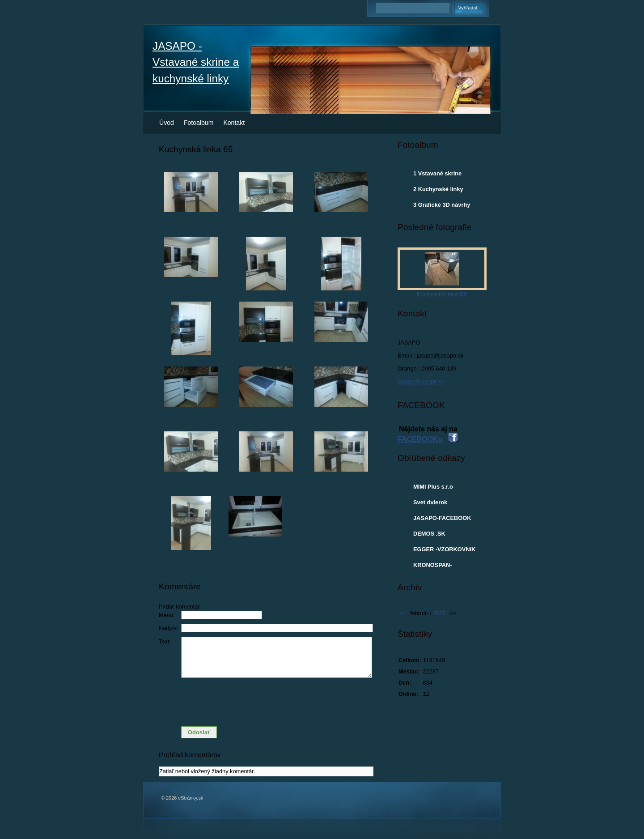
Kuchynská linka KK (442, 294)
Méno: (167, 615)
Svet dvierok (430, 502)
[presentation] (266, 702)
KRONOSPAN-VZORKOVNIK (433, 567)
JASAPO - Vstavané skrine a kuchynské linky (196, 62)
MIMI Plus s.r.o (433, 487)
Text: (165, 641)
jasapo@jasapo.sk (421, 381)
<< (403, 613)
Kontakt (234, 123)
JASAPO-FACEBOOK (442, 518)
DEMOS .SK (429, 534)
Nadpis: (168, 628)
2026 (439, 613)
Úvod (167, 123)
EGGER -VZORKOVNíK (444, 549)
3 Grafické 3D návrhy (442, 205)
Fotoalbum (199, 123)
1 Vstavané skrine (437, 173)
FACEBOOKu (420, 439)
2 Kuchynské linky (438, 189)
